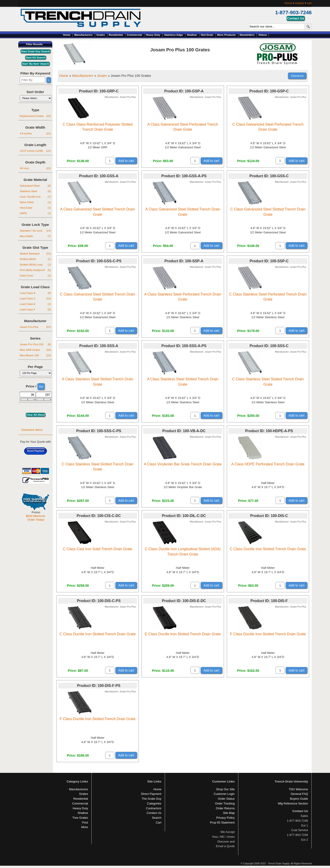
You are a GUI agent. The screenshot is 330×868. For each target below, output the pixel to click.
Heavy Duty (153, 35)
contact (299, 3)
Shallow (192, 35)
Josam (102, 76)
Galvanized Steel (35, 186)
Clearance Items (32, 430)
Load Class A (35, 293)
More (85, 827)
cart (309, 3)
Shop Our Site (225, 789)
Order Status (226, 799)
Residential (116, 35)
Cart (159, 822)
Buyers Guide (299, 799)
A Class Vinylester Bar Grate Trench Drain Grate (183, 464)
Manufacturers (83, 35)
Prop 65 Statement (222, 822)
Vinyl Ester (35, 208)
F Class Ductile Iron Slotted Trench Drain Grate (268, 634)
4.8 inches (35, 133)
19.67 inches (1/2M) (35, 151)
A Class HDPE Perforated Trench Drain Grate (268, 464)
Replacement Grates (35, 116)
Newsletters (247, 35)
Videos (263, 35)
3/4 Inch (35, 168)
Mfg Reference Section (293, 803)
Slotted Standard (35, 254)
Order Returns (225, 808)
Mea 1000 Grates (35, 350)
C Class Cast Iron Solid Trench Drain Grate (98, 549)
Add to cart (126, 161)
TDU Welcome (298, 789)
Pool (85, 822)
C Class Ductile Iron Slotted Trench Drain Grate (268, 549)
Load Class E (35, 304)
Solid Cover (35, 276)
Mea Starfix (35, 236)
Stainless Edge (173, 35)
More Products (227, 35)
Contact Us (154, 813)
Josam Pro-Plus (35, 327)
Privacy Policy (225, 818)
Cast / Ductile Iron (35, 197)
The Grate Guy (151, 799)
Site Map (229, 813)
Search (157, 818)
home (288, 3)
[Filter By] (32, 80)
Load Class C (35, 299)
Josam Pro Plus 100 (35, 344)
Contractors (154, 808)
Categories (154, 803)
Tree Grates (80, 818)
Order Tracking (225, 803)
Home (67, 35)
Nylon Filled (35, 202)
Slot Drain (207, 35)
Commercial (134, 35)
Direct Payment (151, 794)
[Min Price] (28, 395)
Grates (101, 35)
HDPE (35, 213)
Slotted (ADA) (35, 259)
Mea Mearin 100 (35, 355)
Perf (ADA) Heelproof (35, 270)
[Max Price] (44, 395)
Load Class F (35, 310)
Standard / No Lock (35, 231)
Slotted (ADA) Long (35, 265)
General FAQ (299, 794)
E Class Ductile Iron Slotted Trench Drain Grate (183, 634)
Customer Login (224, 794)
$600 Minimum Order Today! (36, 518)
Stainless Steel (35, 191)
